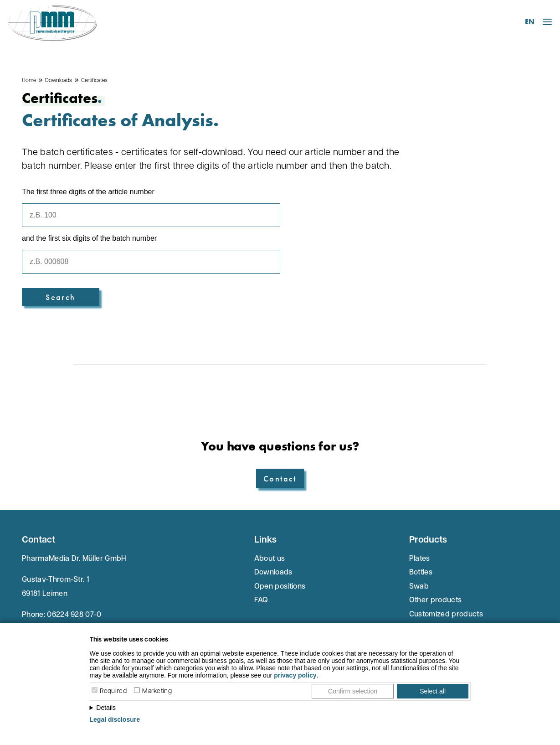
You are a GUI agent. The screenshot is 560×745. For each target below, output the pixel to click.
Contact (280, 479)
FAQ (261, 600)
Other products (435, 600)
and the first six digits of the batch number (89, 238)
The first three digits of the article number (88, 192)
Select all (433, 691)
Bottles (421, 573)
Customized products (446, 615)
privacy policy (295, 675)
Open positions (280, 587)
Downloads (59, 81)
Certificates (94, 81)
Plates (420, 559)
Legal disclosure (115, 719)
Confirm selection (353, 691)
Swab (419, 587)
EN (530, 22)
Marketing (157, 691)
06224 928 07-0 (74, 615)
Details (106, 708)
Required (113, 691)
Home (29, 81)
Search (60, 297)
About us (270, 559)
